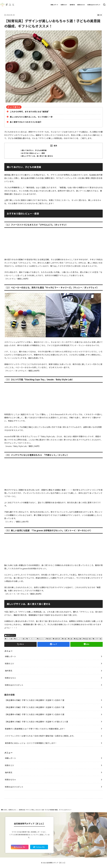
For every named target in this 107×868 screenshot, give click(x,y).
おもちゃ (42, 639)
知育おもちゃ (81, 5)
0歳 (65, 639)
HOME (5, 810)
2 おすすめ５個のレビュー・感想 (33, 153)
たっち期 (10, 639)
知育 (50, 639)
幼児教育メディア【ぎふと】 (56, 863)
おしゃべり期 (20, 639)
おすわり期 (98, 639)
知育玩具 (57, 639)
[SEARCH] (104, 5)
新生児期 (79, 639)
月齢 (25, 427)
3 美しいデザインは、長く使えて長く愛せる (37, 156)
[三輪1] (30, 427)
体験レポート (54, 5)
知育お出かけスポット (94, 5)
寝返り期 (88, 639)
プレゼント (32, 639)
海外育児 (72, 5)
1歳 (71, 639)
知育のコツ (64, 5)
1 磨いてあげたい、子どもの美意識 (34, 150)
